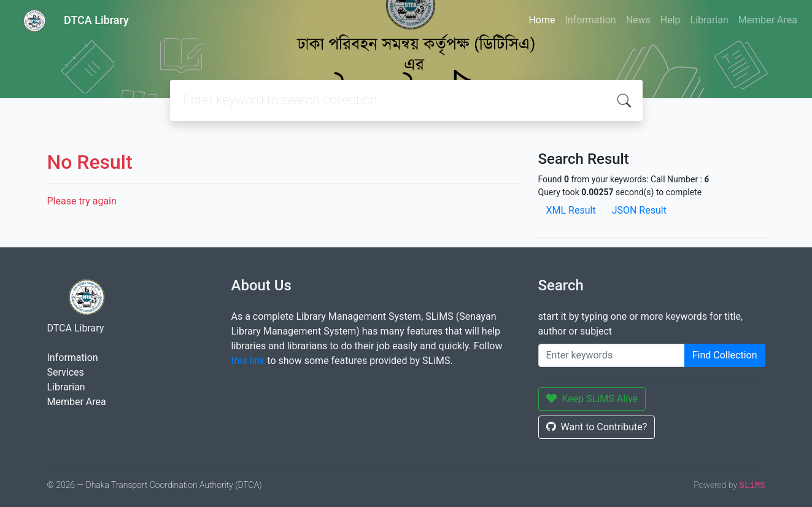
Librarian (710, 20)
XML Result (571, 210)
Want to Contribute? (597, 427)
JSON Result (639, 210)
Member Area (768, 20)
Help (671, 20)
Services (66, 372)
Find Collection (725, 355)
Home (542, 20)
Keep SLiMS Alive (592, 399)
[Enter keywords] (612, 355)
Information (591, 20)
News (638, 20)
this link (248, 361)
